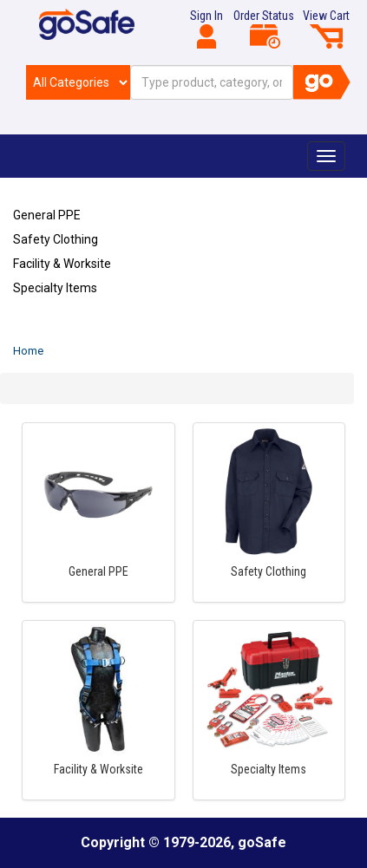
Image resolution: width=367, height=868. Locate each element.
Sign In (206, 29)
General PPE (47, 215)
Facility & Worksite (62, 264)
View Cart (326, 29)
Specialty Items (55, 288)
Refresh (46, 329)
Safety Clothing (56, 239)
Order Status (264, 29)
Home (28, 351)
